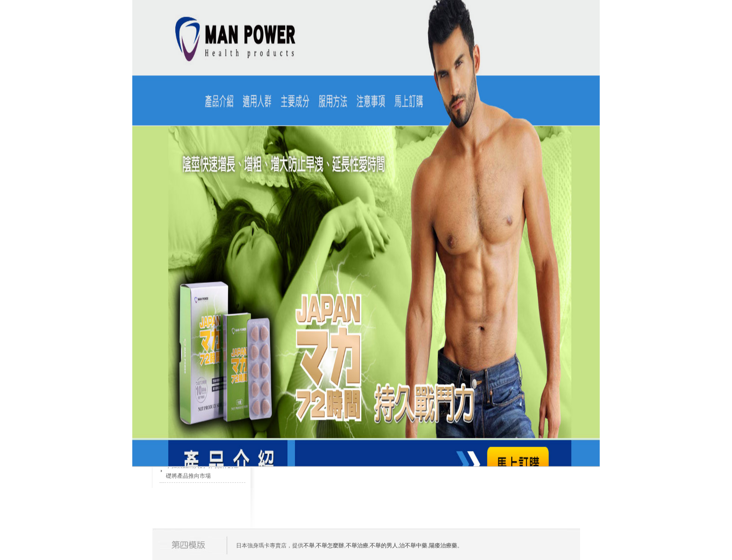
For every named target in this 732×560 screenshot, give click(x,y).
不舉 (309, 546)
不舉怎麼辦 (330, 546)
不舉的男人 (384, 546)
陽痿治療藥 (443, 546)
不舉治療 (357, 546)
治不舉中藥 (413, 546)
